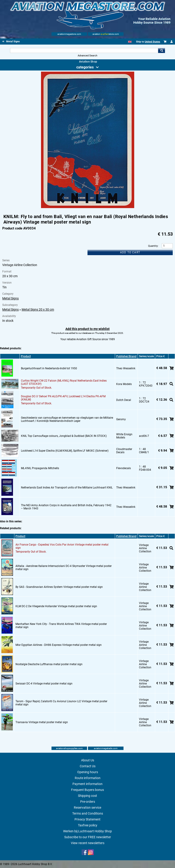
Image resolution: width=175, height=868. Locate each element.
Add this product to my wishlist (87, 329)
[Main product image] (88, 207)
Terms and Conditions (88, 813)
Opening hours (88, 772)
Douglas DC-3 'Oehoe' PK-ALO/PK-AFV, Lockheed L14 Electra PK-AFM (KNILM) (63, 398)
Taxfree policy (88, 825)
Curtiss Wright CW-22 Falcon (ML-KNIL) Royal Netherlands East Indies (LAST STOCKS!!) (64, 382)
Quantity (153, 246)
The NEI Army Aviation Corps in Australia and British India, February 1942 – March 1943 (66, 507)
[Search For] (84, 50)
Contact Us (88, 766)
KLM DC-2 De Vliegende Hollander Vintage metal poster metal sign (56, 606)
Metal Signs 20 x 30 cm (38, 309)
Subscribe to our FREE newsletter (88, 837)
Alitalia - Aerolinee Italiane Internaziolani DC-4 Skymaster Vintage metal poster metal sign (64, 568)
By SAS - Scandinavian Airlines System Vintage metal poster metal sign (59, 587)
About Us (88, 760)
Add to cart (130, 252)
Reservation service (87, 808)
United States (152, 42)
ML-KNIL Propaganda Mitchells (40, 468)
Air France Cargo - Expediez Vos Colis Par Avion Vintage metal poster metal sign (62, 546)
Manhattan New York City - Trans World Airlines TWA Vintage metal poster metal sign (61, 626)
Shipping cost (87, 796)
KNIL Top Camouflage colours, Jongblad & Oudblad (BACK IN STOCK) (64, 436)
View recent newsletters (88, 843)
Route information (88, 778)
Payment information (87, 784)
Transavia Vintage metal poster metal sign (42, 722)
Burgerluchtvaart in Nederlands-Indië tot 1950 (49, 368)
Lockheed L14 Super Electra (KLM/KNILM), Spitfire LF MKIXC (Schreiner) (65, 451)
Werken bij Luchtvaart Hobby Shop (87, 831)
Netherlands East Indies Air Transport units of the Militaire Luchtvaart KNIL (67, 488)
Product (26, 356)
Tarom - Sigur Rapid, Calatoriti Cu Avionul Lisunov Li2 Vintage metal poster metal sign (61, 703)
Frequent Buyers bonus (87, 790)
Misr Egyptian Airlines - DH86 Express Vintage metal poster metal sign (59, 645)
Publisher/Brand (126, 356)
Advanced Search (87, 56)
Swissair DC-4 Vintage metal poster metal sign (44, 684)
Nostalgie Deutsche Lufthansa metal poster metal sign (49, 664)
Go (162, 50)
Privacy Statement (87, 819)
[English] (130, 42)
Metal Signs (10, 298)
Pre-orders (88, 802)
